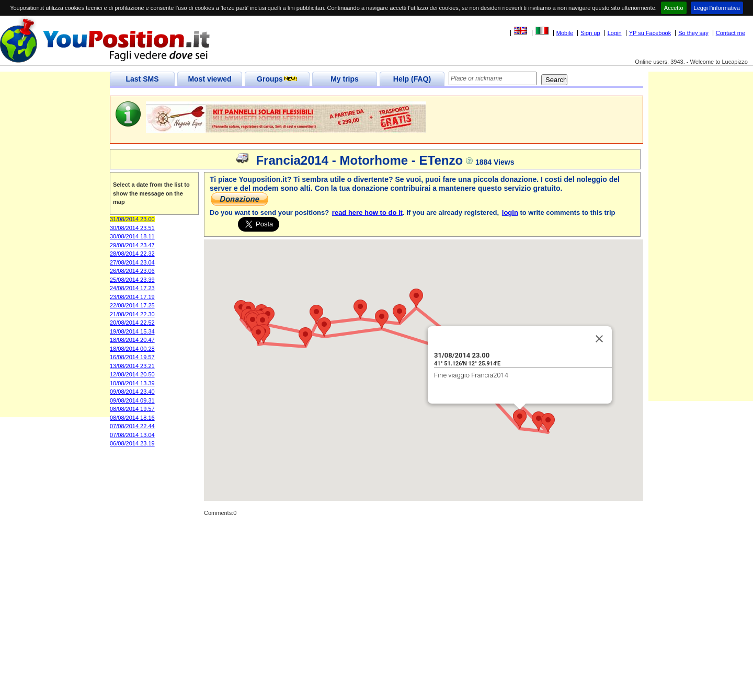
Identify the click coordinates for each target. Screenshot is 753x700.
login (510, 213)
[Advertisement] (55, 260)
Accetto (674, 8)
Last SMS (142, 79)
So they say (693, 33)
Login (615, 33)
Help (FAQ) (412, 79)
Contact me (731, 33)
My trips (345, 79)
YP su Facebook (650, 33)
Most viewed (209, 79)
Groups (277, 79)
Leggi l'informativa (717, 8)
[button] (382, 319)
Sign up (590, 33)
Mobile (565, 33)
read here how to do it (367, 213)
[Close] (599, 339)
